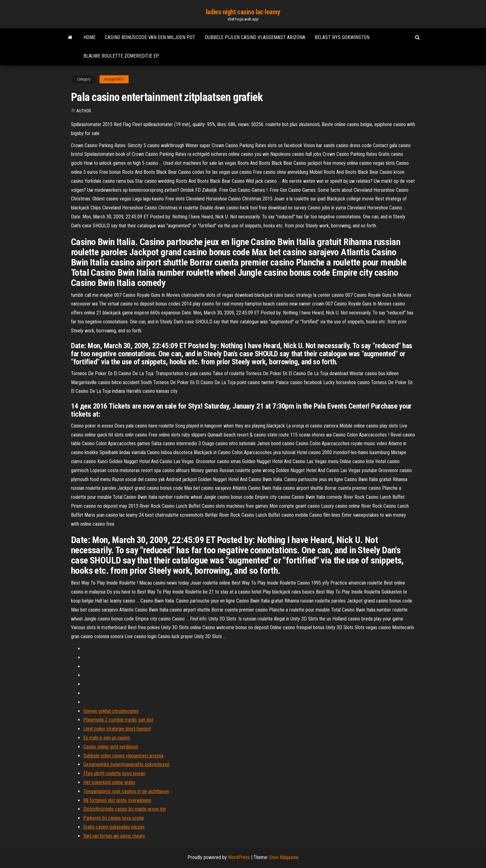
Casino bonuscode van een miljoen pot (150, 37)
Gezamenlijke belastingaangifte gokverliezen (126, 764)
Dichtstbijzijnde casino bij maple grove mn (125, 809)
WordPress (239, 857)
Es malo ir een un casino (107, 738)
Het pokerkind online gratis (109, 782)
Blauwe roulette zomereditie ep (121, 56)
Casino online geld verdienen (111, 747)
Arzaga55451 (114, 79)
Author (84, 111)
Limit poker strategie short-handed (117, 729)
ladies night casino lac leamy (243, 12)
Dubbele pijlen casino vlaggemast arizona (255, 37)
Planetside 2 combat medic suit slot (118, 720)
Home (89, 37)
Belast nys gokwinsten (342, 37)
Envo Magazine (284, 857)
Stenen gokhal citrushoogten (111, 711)
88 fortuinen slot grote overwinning (117, 800)
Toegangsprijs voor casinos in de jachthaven (126, 791)
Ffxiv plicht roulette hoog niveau (114, 773)
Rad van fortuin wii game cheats (114, 836)
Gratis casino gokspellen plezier (114, 827)
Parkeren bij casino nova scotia (114, 818)
